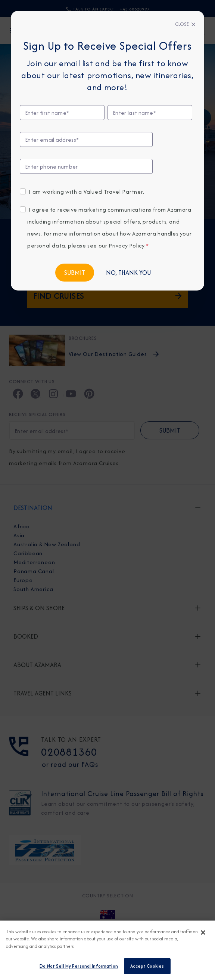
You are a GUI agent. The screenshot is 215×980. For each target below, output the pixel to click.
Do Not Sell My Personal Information (79, 966)
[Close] (185, 24)
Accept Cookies (147, 966)
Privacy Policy (127, 245)
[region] (107, 950)
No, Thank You (128, 273)
